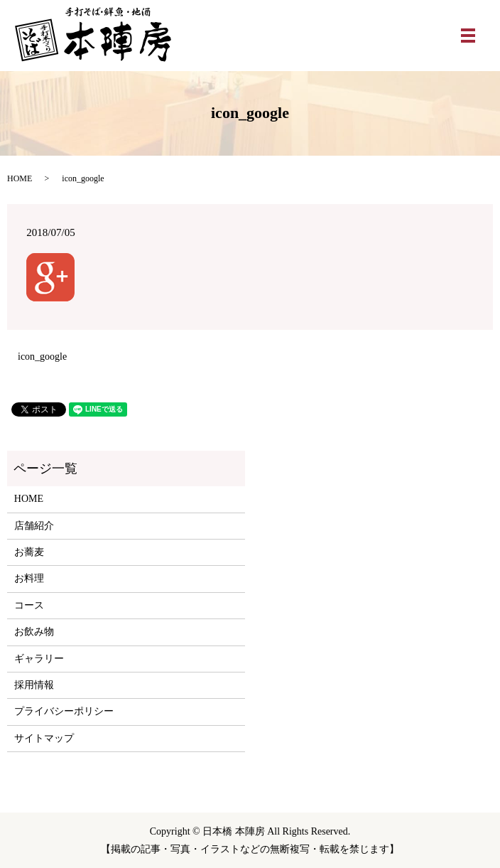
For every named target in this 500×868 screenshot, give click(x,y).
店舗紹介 (34, 526)
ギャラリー (39, 659)
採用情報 (34, 685)
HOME (20, 178)
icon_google (42, 357)
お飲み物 (34, 632)
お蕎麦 (29, 552)
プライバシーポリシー (64, 711)
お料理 (29, 578)
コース (29, 605)
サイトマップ (44, 738)
